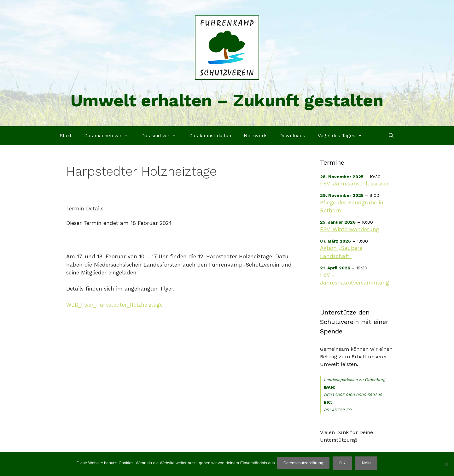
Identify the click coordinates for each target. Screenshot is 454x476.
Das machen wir (110, 136)
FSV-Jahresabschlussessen (355, 184)
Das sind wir (162, 136)
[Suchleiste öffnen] (391, 136)
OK (342, 463)
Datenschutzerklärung (303, 463)
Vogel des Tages (343, 136)
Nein (366, 463)
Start (66, 136)
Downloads (292, 136)
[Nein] (446, 464)
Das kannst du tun (210, 136)
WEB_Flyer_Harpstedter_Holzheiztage (114, 305)
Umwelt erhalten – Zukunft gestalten (227, 100)
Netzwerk (255, 136)
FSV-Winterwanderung (350, 229)
